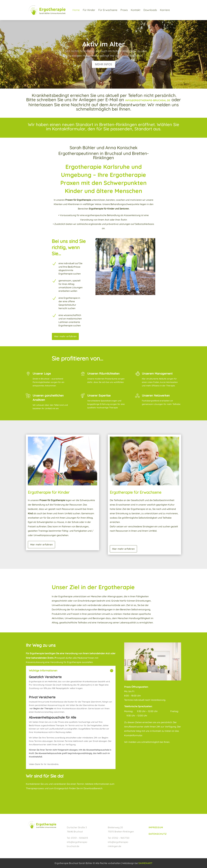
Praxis (124, 10)
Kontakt (136, 10)
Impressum (156, 827)
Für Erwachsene (108, 10)
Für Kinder (89, 10)
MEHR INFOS (104, 64)
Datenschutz (158, 834)
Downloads (150, 10)
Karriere (165, 10)
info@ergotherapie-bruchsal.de (148, 100)
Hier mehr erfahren (65, 336)
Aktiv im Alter (104, 44)
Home (76, 10)
